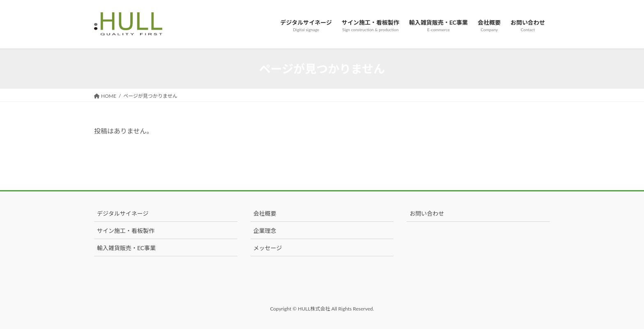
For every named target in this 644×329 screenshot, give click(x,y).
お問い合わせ (427, 213)
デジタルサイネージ (123, 213)
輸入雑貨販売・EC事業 (126, 248)
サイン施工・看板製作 (126, 231)
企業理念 (265, 231)
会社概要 (265, 213)
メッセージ (268, 248)
